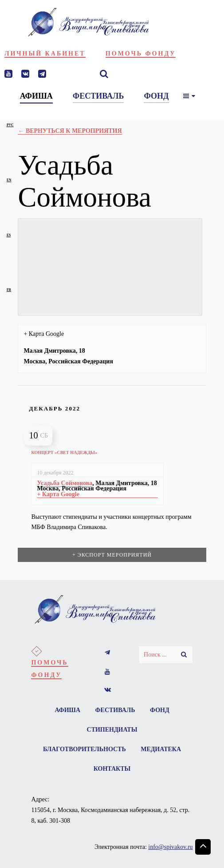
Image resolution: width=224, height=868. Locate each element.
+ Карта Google (44, 334)
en (9, 180)
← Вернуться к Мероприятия (70, 131)
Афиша (67, 710)
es (9, 235)
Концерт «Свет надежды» (64, 452)
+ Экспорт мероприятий (112, 555)
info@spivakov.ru (170, 847)
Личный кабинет (45, 54)
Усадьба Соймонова (65, 483)
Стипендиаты (112, 730)
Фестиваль (115, 710)
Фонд (160, 710)
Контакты (112, 769)
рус (10, 125)
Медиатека (161, 749)
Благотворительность (84, 749)
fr (9, 290)
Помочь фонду (141, 54)
